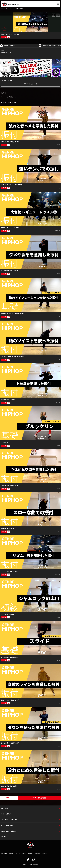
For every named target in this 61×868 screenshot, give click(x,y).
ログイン (9, 798)
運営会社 (44, 854)
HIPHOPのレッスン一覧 (31, 84)
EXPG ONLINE (4, 9)
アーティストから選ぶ (7, 825)
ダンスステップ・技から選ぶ (9, 820)
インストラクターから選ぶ (8, 831)
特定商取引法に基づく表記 (34, 854)
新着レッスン (5, 808)
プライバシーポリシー (20, 854)
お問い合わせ (4, 854)
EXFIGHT (4, 837)
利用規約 (11, 854)
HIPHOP (11, 9)
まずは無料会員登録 (40, 798)
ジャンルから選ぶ (6, 814)
